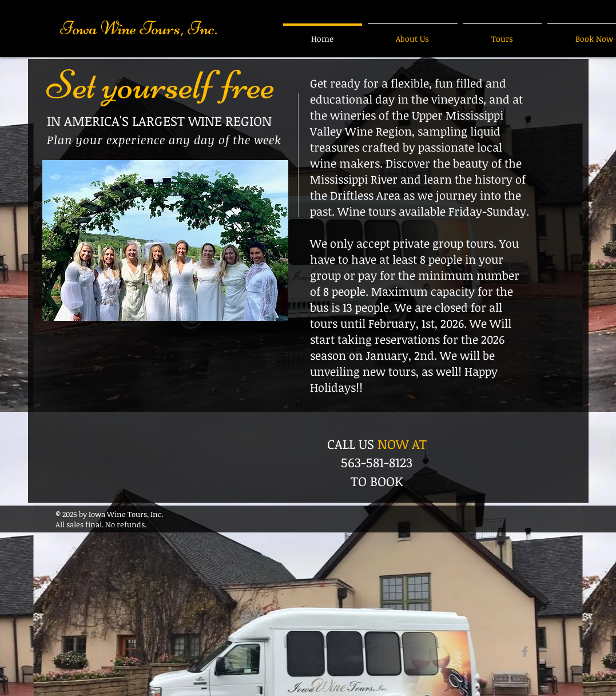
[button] (165, 240)
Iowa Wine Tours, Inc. (139, 28)
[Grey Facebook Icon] (525, 652)
